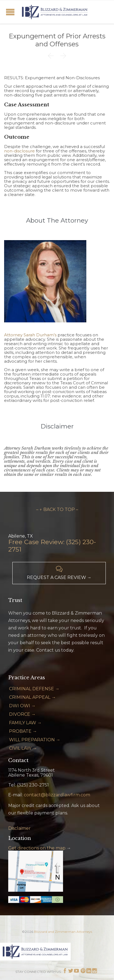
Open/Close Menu (10, 12)
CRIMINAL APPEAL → (32, 697)
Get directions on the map (37, 848)
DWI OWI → (22, 706)
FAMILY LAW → (25, 723)
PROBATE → (23, 731)
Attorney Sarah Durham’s (30, 335)
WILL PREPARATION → (35, 740)
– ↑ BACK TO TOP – (57, 509)
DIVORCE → (22, 714)
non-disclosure (19, 151)
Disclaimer (19, 828)
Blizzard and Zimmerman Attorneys (63, 932)
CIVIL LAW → (23, 748)
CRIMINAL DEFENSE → (34, 689)
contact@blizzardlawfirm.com (57, 795)
